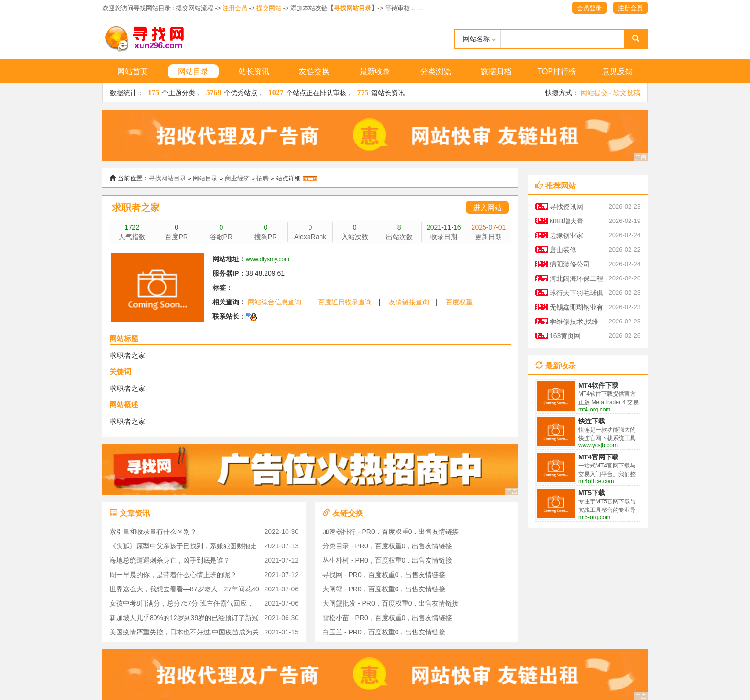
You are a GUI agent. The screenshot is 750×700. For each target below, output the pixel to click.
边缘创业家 (566, 235)
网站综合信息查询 (275, 302)
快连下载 (592, 421)
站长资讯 (254, 72)
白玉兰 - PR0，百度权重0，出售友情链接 (384, 632)
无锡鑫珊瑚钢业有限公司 (576, 309)
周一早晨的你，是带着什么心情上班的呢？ (173, 575)
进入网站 (487, 207)
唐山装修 (563, 250)
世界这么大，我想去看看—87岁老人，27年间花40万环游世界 (184, 591)
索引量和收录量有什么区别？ (153, 532)
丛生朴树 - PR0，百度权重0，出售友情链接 (387, 560)
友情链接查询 (409, 302)
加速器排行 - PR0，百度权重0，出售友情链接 (391, 532)
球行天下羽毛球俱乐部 (576, 294)
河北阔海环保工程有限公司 (576, 280)
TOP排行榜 (557, 72)
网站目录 (193, 72)
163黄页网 (565, 336)
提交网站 (269, 8)
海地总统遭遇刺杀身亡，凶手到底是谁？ (170, 560)
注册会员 (235, 8)
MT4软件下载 (598, 385)
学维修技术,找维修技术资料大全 (574, 323)
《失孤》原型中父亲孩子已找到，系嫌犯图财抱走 (183, 546)
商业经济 (237, 178)
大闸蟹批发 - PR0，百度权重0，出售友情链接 (391, 603)
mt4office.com (596, 481)
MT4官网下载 (598, 457)
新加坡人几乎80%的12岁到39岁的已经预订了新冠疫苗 (184, 619)
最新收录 (375, 72)
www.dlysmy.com (268, 259)
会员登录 (589, 8)
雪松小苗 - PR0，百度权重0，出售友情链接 (387, 618)
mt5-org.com (594, 517)
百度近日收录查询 (345, 302)
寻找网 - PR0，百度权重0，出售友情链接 (384, 575)
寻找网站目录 (353, 8)
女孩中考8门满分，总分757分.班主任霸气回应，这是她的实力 (182, 605)
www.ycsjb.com (598, 445)
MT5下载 (592, 493)
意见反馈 (618, 72)
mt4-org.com (594, 410)
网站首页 (132, 72)
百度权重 (459, 302)
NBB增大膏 (567, 221)
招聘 (263, 178)
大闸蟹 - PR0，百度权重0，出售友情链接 (384, 589)
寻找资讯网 (566, 207)
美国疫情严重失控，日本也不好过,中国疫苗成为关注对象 (184, 634)
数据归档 (496, 72)
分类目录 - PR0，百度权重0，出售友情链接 (387, 546)
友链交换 (314, 72)
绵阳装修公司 (570, 264)
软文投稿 (627, 93)
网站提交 (594, 93)
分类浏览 (436, 72)
